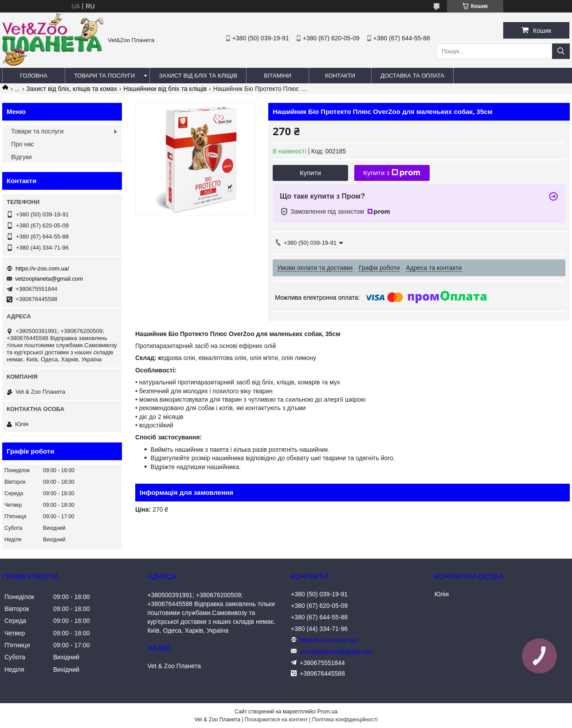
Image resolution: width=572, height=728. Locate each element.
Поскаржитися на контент (276, 720)
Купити (310, 173)
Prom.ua (327, 712)
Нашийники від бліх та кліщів (165, 89)
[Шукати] (561, 51)
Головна (34, 76)
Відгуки (22, 157)
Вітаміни (278, 76)
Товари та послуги (104, 76)
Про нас (23, 144)
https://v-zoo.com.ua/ (42, 268)
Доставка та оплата (412, 76)
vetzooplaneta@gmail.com (49, 279)
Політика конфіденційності (345, 720)
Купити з (392, 173)
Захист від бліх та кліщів (198, 76)
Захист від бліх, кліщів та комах (72, 89)
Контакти (340, 76)
